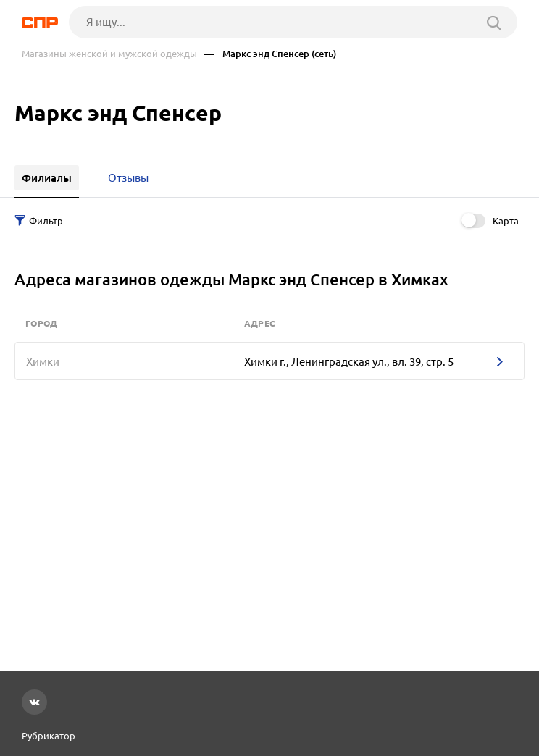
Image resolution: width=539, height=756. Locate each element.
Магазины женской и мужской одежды (109, 54)
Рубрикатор (49, 736)
